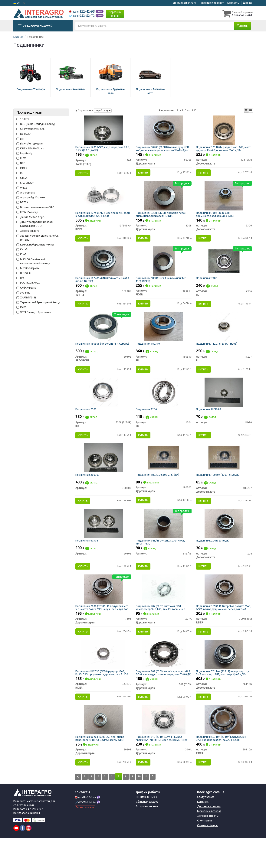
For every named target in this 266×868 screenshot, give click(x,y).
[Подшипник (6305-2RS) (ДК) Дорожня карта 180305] (164, 474)
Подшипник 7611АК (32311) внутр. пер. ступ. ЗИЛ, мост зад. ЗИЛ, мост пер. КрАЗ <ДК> (222, 698)
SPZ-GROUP (25, 183)
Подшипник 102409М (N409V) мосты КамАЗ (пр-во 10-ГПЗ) (103, 286)
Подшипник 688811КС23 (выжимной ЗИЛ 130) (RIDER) (162, 286)
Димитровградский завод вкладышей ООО (35, 224)
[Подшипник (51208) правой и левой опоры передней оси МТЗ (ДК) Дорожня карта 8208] (164, 200)
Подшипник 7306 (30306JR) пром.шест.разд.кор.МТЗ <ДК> (216, 218)
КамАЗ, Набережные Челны (35, 245)
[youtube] (16, 858)
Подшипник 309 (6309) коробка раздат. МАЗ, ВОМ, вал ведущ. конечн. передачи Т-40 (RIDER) (222, 630)
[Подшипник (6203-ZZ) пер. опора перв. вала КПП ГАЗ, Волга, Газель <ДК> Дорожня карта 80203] (103, 748)
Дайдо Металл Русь (31, 217)
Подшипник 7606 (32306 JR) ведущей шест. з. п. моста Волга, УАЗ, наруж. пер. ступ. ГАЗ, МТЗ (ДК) (101, 630)
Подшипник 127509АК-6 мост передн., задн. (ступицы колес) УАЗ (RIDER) (100, 218)
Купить (84, 174)
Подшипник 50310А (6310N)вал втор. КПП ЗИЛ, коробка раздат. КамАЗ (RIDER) (223, 767)
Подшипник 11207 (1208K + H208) (218, 354)
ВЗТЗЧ (22, 202)
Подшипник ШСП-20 (210, 422)
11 (152, 807)
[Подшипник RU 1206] (164, 405)
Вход (247, 3)
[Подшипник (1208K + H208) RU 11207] (224, 336)
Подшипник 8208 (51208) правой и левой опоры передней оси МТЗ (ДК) (162, 218)
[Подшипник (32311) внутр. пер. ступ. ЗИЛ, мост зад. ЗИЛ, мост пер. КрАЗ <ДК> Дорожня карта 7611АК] (224, 679)
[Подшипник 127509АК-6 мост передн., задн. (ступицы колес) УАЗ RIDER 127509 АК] (103, 200)
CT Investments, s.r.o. (31, 129)
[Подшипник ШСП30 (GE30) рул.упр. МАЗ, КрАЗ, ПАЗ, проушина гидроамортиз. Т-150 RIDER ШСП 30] (103, 679)
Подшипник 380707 (89, 491)
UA (17, 3)
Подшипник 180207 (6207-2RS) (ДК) (219, 491)
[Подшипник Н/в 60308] (103, 542)
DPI (20, 139)
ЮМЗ (21, 307)
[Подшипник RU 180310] (164, 336)
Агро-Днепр (26, 193)
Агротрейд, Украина (31, 197)
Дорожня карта (28, 231)
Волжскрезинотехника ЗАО (35, 207)
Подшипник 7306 (208, 285)
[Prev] (78, 807)
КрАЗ (21, 254)
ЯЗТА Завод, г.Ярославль (34, 312)
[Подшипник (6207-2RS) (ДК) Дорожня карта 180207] (224, 474)
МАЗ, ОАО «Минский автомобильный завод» (33, 261)
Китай (22, 249)
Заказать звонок (85, 838)
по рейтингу (103, 111)
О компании (205, 851)
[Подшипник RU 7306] (224, 268)
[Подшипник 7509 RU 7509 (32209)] (103, 405)
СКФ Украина (26, 288)
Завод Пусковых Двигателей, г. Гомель (38, 238)
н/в (20, 278)
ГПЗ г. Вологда (27, 212)
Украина (23, 293)
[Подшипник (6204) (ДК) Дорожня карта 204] (224, 542)
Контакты (233, 3)
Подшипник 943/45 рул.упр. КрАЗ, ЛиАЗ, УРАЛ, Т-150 (161, 561)
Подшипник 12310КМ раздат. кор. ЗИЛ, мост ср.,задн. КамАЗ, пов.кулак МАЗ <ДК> (223, 150)
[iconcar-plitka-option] (246, 111)
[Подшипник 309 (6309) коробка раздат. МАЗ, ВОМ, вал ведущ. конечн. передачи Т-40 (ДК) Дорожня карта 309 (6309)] (164, 679)
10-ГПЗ (23, 119)
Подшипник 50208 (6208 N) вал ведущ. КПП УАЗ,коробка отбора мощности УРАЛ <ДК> (163, 150)
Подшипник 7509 (87, 422)
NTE (21, 163)
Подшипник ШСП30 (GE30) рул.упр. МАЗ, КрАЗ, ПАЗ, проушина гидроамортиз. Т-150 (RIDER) (103, 698)
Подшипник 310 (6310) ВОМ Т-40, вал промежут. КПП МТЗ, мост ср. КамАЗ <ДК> (163, 767)
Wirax (22, 188)
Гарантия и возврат (212, 3)
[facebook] (22, 858)
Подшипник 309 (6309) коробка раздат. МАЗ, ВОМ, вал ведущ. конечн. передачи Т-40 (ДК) (162, 698)
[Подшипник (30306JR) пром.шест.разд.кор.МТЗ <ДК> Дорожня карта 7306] (224, 200)
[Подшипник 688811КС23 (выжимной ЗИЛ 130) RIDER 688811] (164, 268)
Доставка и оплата (185, 3)
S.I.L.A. (22, 178)
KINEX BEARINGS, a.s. (30, 148)
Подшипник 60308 (88, 560)
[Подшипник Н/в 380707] (103, 474)
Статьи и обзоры (208, 856)
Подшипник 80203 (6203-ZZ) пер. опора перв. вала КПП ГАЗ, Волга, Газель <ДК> (101, 767)
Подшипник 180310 (149, 354)
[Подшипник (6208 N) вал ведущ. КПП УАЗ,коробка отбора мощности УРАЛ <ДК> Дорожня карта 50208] (164, 131)
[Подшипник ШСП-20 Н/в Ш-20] (224, 405)
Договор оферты (208, 846)
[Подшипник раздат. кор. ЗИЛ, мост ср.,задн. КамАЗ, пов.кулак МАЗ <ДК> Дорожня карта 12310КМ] (224, 131)
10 (144, 807)
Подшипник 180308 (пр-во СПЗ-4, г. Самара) (103, 354)
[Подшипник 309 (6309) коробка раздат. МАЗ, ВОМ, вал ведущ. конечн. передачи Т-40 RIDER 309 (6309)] (224, 611)
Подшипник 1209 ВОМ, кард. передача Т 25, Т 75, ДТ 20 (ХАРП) (102, 150)
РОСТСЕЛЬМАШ (28, 283)
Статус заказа (206, 827)
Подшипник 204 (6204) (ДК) (214, 560)
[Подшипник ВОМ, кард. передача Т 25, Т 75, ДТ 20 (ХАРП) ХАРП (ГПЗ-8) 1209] (103, 131)
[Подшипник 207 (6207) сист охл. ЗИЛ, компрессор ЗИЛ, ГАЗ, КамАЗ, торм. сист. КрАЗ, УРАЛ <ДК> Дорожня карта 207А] (164, 611)
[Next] (159, 807)
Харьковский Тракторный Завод (38, 302)
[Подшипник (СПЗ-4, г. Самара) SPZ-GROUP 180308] (103, 336)
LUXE (21, 158)
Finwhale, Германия (30, 144)
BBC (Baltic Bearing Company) (36, 124)
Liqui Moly (24, 153)
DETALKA (24, 134)
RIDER (22, 168)
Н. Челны (24, 273)
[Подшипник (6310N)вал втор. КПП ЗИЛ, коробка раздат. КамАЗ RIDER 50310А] (224, 748)
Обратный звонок (115, 14)
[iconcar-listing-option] (251, 111)
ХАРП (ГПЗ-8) (26, 297)
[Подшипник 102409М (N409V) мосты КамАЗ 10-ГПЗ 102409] (103, 268)
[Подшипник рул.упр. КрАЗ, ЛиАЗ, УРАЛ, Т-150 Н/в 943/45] (164, 542)
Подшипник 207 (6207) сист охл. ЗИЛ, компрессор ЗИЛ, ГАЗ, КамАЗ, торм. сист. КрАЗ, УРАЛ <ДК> (162, 630)
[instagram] (29, 858)
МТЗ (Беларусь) (28, 268)
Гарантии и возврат (209, 841)
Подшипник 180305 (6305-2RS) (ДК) (159, 491)
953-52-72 (82, 16)
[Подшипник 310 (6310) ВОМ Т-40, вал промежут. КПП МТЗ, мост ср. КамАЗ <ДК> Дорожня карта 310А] (164, 748)
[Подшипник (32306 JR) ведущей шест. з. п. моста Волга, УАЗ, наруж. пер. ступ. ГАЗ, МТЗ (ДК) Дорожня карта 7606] (103, 611)
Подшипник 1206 (147, 422)
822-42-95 (82, 11)
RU (20, 173)
